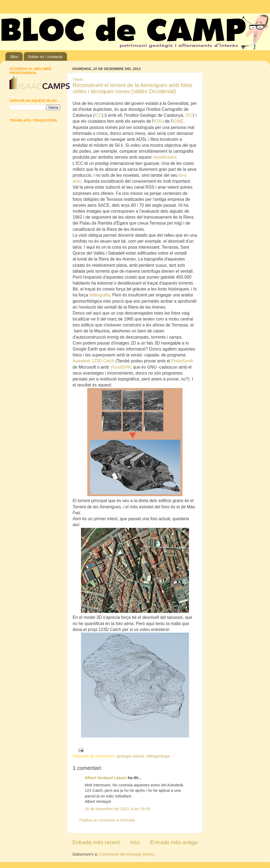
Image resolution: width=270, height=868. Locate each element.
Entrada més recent (96, 842)
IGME (178, 121)
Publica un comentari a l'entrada (107, 820)
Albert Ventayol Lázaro (106, 778)
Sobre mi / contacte (45, 57)
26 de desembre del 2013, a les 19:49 (117, 809)
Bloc (14, 57)
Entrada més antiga (174, 842)
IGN (158, 121)
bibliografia (100, 295)
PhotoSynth (182, 361)
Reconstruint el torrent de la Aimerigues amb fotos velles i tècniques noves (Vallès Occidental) (133, 88)
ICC (98, 115)
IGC (189, 115)
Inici (135, 842)
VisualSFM (120, 367)
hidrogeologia (158, 756)
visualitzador (165, 157)
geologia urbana (130, 756)
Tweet (78, 79)
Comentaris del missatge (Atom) (127, 854)
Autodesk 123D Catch (93, 361)
